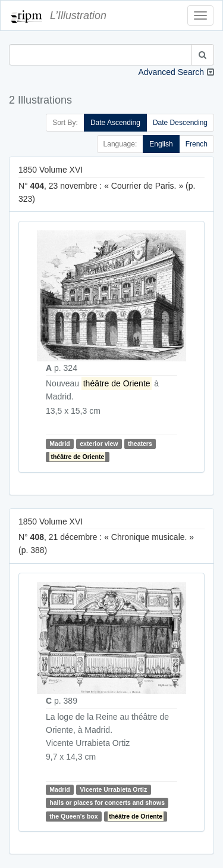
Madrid (59, 444)
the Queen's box (73, 816)
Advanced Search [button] (171, 72)
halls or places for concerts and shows (107, 803)
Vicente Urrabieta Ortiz (113, 789)
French (197, 144)
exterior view (99, 444)
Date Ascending (115, 123)
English (161, 144)
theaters (140, 444)
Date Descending (180, 123)
